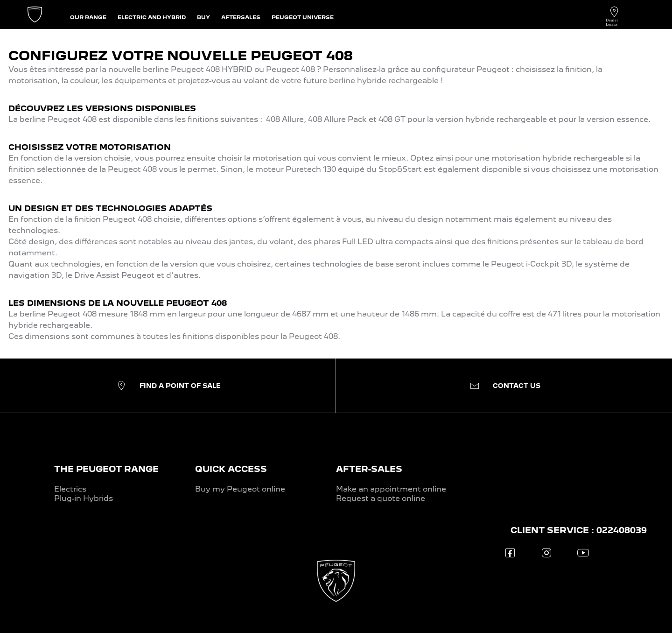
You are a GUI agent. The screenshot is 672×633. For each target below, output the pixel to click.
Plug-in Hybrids (84, 498)
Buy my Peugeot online (240, 489)
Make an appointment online (391, 489)
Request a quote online (381, 498)
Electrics (70, 489)
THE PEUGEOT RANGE (106, 469)
